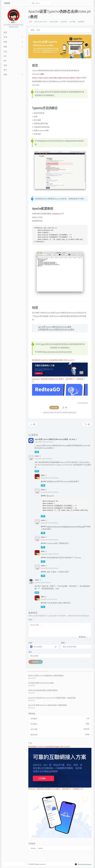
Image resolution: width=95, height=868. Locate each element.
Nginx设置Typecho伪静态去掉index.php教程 (55, 327)
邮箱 (63, 643)
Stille (31, 22)
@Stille (43, 496)
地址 (30, 652)
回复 (37, 452)
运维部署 (81, 22)
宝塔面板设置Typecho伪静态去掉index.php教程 (56, 329)
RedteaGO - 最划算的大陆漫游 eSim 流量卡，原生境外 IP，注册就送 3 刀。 (56, 789)
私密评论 (82, 637)
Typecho (33, 848)
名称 (31, 643)
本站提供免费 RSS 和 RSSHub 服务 (41, 683)
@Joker (44, 603)
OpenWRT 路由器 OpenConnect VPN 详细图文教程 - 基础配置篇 (52, 698)
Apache (40, 848)
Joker (37, 580)
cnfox (37, 456)
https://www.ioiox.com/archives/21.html (57, 352)
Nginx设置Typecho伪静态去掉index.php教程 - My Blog (55, 439)
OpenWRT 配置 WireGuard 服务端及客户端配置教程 (48, 705)
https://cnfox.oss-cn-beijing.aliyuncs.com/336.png (65, 527)
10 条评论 (64, 22)
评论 (31, 620)
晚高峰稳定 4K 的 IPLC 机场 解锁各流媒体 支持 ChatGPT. (53, 360)
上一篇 (33, 424)
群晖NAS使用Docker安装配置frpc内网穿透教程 (46, 676)
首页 (33, 30)
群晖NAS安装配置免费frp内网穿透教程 (43, 690)
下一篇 (87, 424)
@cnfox (44, 481)
